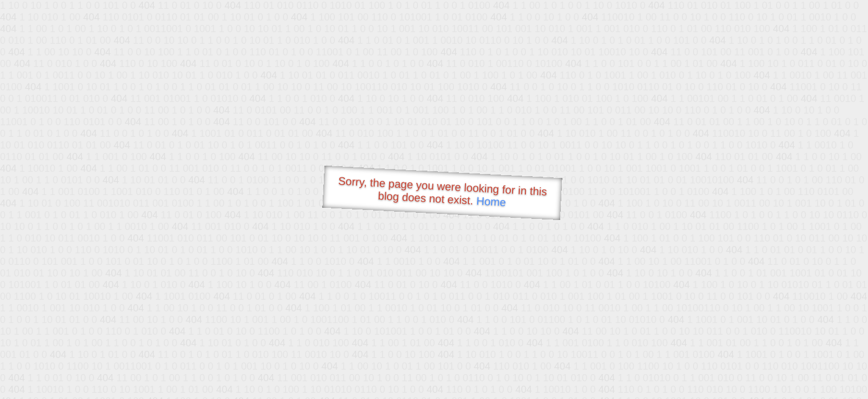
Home (491, 201)
